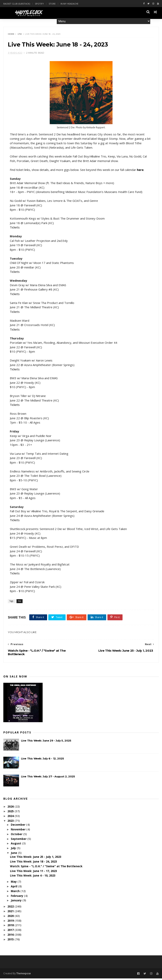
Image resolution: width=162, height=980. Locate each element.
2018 (11, 927)
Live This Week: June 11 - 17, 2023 (33, 872)
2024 (11, 818)
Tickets (15, 229)
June (14, 855)
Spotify (39, 4)
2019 (11, 922)
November (19, 831)
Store (52, 4)
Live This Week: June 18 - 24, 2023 (33, 863)
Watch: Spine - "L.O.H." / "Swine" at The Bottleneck (46, 868)
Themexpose (24, 975)
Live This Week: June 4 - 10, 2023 (33, 877)
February (17, 897)
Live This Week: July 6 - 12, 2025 (43, 760)
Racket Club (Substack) (17, 4)
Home (12, 35)
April (14, 888)
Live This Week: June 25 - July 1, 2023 (36, 858)
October (17, 836)
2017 (11, 932)
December (18, 826)
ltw (20, 35)
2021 (11, 913)
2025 (11, 813)
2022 (11, 908)
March (16, 893)
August (16, 845)
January (17, 902)
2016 (11, 936)
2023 (11, 822)
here (141, 171)
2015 (11, 941)
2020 (11, 917)
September (19, 840)
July (14, 850)
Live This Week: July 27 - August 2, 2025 (48, 778)
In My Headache (69, 4)
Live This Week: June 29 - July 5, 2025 (46, 742)
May (14, 883)
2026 (11, 808)
